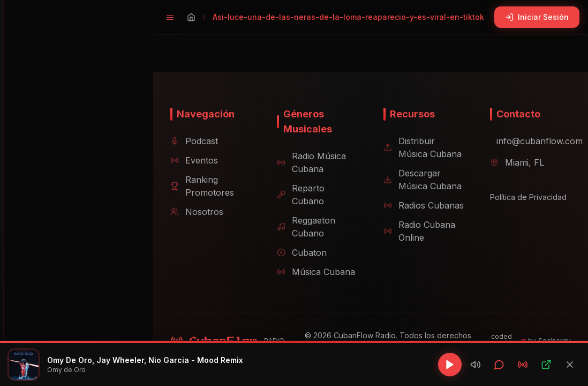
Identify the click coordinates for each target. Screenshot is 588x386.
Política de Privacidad (525, 210)
